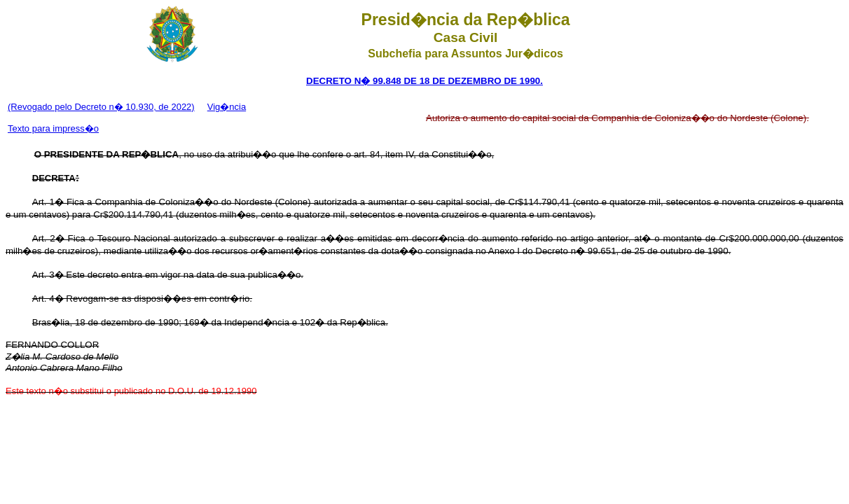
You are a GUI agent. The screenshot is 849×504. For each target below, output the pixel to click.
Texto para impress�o (53, 128)
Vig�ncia (227, 107)
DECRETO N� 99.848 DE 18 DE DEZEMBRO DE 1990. (424, 81)
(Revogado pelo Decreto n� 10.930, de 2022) (101, 107)
